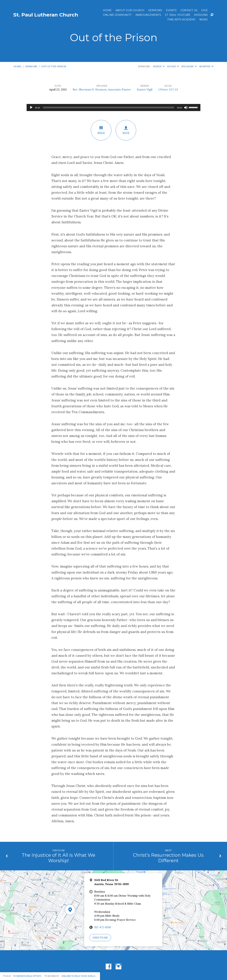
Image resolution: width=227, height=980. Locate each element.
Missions (201, 15)
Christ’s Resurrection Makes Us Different (168, 858)
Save (126, 130)
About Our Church (130, 10)
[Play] (31, 108)
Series (159, 66)
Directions (100, 938)
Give (204, 10)
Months (206, 66)
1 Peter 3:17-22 (168, 89)
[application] (113, 108)
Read (101, 130)
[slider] (109, 108)
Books (173, 66)
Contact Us (189, 10)
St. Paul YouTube (178, 15)
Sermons (155, 10)
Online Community (117, 15)
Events (171, 10)
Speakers (189, 66)
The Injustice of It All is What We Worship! (59, 858)
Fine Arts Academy (181, 20)
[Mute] (186, 108)
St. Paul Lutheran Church (46, 15)
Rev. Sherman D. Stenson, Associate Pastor (102, 89)
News (204, 20)
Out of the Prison (54, 66)
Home (107, 10)
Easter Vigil (145, 89)
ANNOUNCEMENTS (148, 15)
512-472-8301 (102, 927)
